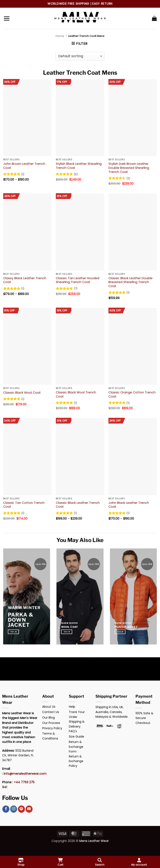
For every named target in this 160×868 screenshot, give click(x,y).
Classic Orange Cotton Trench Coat (132, 394)
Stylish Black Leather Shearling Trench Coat (79, 166)
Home (60, 36)
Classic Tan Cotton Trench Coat (24, 505)
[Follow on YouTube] (29, 809)
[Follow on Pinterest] (21, 809)
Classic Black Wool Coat (22, 393)
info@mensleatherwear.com (25, 774)
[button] (7, 18)
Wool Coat (69, 627)
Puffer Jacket (126, 627)
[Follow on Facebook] (6, 809)
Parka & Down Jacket (21, 620)
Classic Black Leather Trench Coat (78, 505)
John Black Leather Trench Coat (129, 505)
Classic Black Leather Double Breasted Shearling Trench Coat (130, 282)
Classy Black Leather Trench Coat (25, 280)
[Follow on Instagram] (14, 809)
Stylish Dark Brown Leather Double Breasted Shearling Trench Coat (129, 168)
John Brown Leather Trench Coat (24, 166)
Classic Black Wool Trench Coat (76, 394)
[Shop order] (80, 56)
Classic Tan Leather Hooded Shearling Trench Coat (78, 280)
